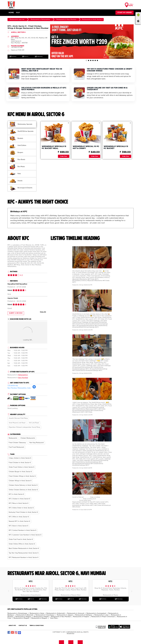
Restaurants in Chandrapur (45, 615)
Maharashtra (23, 375)
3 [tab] (91, 60)
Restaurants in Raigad (21, 618)
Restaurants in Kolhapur (84, 615)
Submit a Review (16, 313)
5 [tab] (95, 60)
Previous (9, 590)
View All (43, 312)
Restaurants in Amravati (76, 613)
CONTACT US (23, 626)
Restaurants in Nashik (41, 617)
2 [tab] (89, 60)
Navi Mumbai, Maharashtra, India (19, 388)
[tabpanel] (92, 42)
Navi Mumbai (23, 378)
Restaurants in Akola (37, 613)
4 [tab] (93, 60)
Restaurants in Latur (102, 615)
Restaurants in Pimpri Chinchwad (103, 617)
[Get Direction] (34, 388)
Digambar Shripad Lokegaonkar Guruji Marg (24, 427)
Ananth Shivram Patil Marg (18, 418)
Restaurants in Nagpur (23, 617)
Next (132, 590)
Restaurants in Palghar (81, 617)
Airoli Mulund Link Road (17, 423)
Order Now (64, 156)
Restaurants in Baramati (25, 615)
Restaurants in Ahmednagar (17, 613)
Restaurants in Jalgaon (65, 615)
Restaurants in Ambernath (56, 613)
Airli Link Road (34, 423)
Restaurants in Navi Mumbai (61, 617)
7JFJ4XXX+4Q (13, 386)
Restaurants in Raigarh (39, 618)
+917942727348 (17, 47)
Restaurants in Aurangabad (96, 613)
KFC (31, 581)
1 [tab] (86, 60)
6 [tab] (97, 60)
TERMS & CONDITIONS (37, 626)
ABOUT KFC (12, 626)
